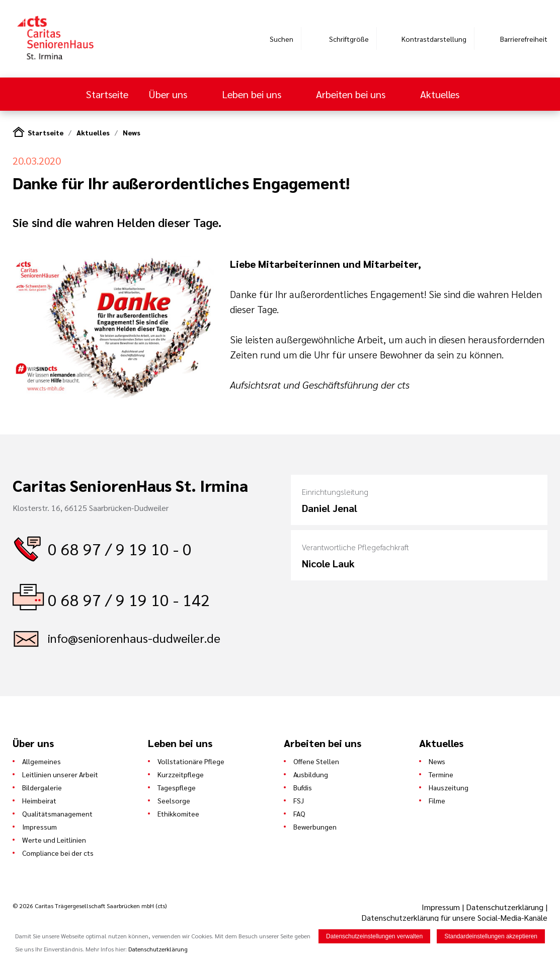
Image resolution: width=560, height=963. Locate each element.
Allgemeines (42, 761)
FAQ (299, 813)
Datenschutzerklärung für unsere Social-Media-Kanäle (454, 917)
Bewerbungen (315, 827)
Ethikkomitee (178, 813)
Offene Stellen (316, 761)
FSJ (299, 800)
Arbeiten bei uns (352, 94)
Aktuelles (441, 94)
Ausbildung (311, 774)
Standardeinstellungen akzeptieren (491, 936)
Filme (437, 800)
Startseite (107, 94)
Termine (441, 774)
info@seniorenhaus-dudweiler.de (134, 638)
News (132, 132)
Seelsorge (174, 800)
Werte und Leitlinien (54, 840)
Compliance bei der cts (58, 853)
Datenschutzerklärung (505, 907)
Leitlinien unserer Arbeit (60, 774)
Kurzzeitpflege (181, 774)
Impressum (39, 827)
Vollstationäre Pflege (191, 761)
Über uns (169, 94)
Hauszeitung (449, 787)
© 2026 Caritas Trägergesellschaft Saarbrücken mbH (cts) (90, 906)
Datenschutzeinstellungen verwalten (374, 936)
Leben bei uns (253, 94)
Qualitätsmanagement (57, 813)
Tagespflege (177, 787)
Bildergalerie (42, 787)
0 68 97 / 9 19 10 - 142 (129, 599)
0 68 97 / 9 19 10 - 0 (120, 548)
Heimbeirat (39, 800)
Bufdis (303, 787)
